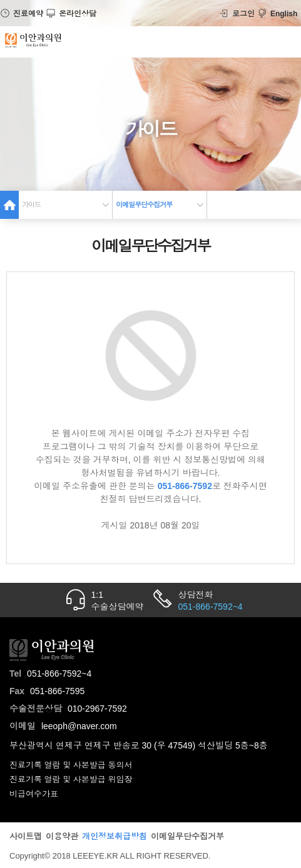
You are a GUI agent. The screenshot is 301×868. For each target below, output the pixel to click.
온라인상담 (71, 14)
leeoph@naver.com (79, 726)
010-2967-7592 (97, 709)
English (277, 14)
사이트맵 (26, 836)
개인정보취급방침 (115, 836)
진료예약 (22, 14)
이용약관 (62, 836)
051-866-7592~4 (59, 674)
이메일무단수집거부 (144, 204)
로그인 (237, 14)
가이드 (31, 204)
